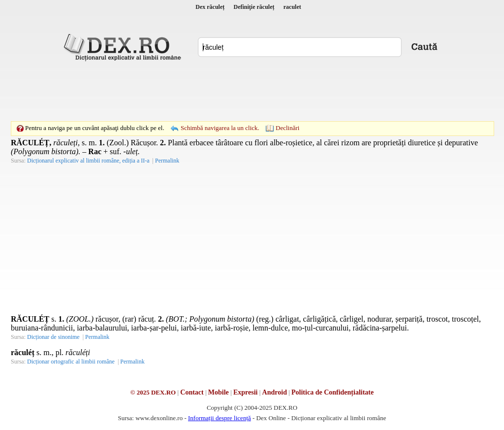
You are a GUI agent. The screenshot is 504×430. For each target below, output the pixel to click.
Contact (192, 392)
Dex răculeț (210, 7)
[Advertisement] (252, 91)
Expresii (246, 392)
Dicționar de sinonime (53, 337)
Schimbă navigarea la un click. (220, 128)
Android (275, 392)
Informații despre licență (220, 418)
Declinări (287, 128)
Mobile (219, 392)
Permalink (167, 161)
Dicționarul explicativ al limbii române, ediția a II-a (88, 161)
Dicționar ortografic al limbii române (71, 362)
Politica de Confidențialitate (332, 392)
